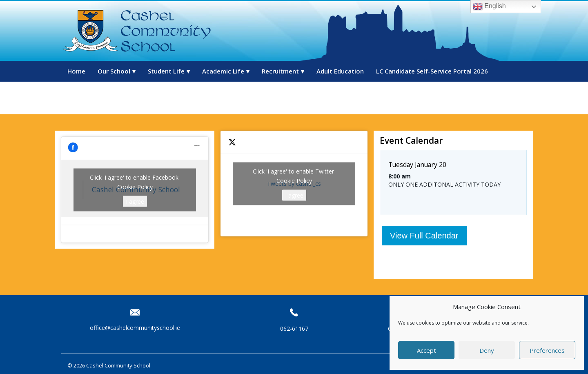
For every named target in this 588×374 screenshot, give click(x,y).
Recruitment (280, 71)
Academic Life (223, 71)
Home (76, 71)
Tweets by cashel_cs (294, 184)
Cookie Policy (135, 186)
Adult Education (340, 71)
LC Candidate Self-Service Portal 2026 (432, 71)
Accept (427, 350)
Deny (487, 350)
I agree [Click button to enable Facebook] (135, 201)
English (489, 7)
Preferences (547, 350)
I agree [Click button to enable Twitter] (294, 195)
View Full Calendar (424, 236)
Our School (114, 71)
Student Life (166, 71)
